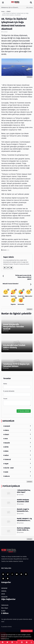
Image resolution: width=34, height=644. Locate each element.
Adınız (5, 384)
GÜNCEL (17, 430)
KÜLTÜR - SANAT (17, 468)
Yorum (5, 399)
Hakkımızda (5, 605)
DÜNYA (17, 451)
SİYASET (17, 435)
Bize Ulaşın (5, 608)
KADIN (17, 472)
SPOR (17, 439)
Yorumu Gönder (24, 411)
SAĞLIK (17, 455)
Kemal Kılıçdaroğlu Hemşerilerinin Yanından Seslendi (14, 327)
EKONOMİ (17, 426)
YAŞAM (17, 464)
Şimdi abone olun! (27, 631)
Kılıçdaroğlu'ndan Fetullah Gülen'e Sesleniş (14, 346)
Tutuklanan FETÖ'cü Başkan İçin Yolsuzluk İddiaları (16, 365)
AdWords (17, 476)
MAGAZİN (17, 443)
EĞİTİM (17, 447)
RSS (3, 611)
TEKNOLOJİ (17, 459)
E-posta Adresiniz (9, 391)
